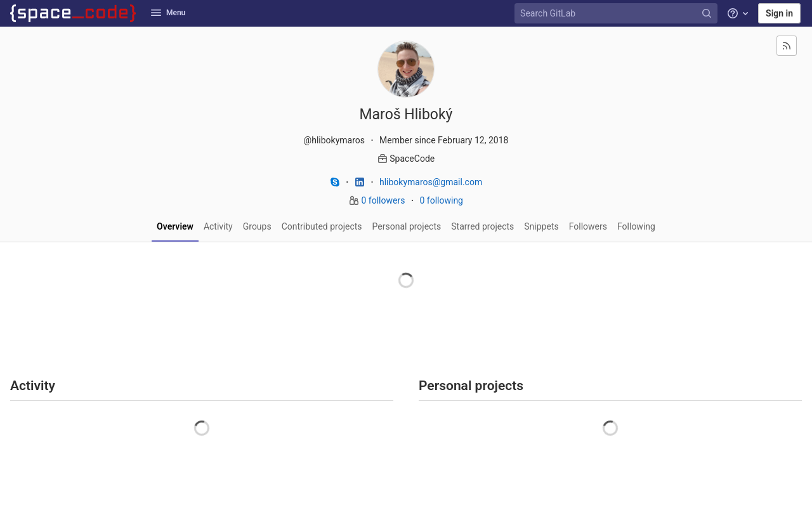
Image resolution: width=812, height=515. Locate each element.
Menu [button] (168, 13)
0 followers (384, 200)
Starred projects (482, 226)
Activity (218, 226)
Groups (257, 226)
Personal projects (407, 226)
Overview (175, 226)
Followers (588, 226)
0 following (441, 200)
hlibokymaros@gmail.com (431, 182)
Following (636, 226)
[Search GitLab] (617, 14)
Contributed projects (322, 226)
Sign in (779, 13)
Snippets (541, 226)
